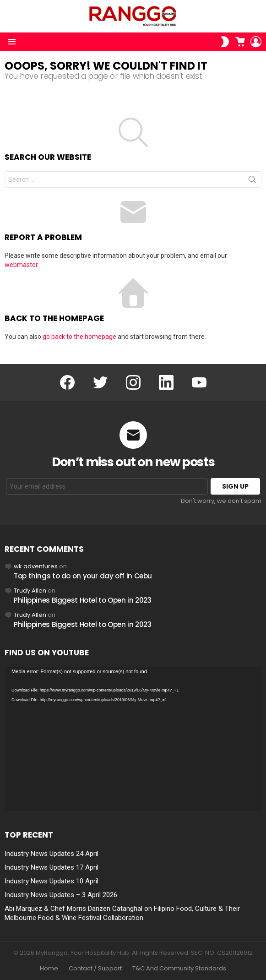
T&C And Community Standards (179, 969)
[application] (133, 739)
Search (252, 181)
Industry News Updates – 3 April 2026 (61, 895)
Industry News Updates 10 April (52, 881)
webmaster (21, 265)
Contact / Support (95, 969)
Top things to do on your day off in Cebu (83, 576)
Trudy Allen (30, 591)
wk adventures (36, 566)
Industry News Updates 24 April (52, 854)
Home (49, 969)
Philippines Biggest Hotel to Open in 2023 (83, 600)
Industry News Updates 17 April (52, 867)
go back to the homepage (79, 337)
